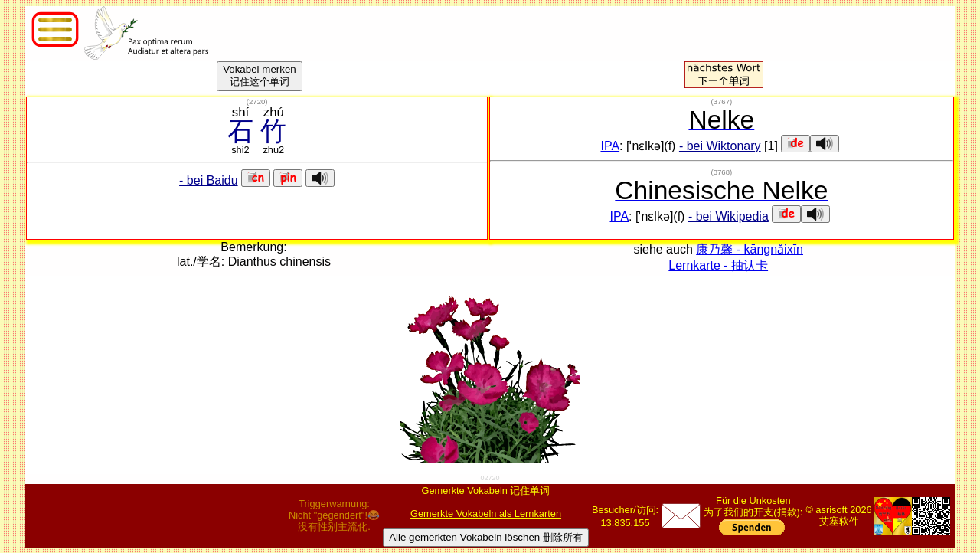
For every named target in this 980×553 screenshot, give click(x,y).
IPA (610, 146)
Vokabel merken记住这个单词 (260, 75)
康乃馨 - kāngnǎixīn (750, 249)
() (257, 101)
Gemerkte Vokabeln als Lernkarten (486, 514)
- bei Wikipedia (728, 216)
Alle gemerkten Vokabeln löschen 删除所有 (486, 537)
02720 (490, 478)
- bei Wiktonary (720, 146)
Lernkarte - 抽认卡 (718, 265)
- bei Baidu (209, 180)
